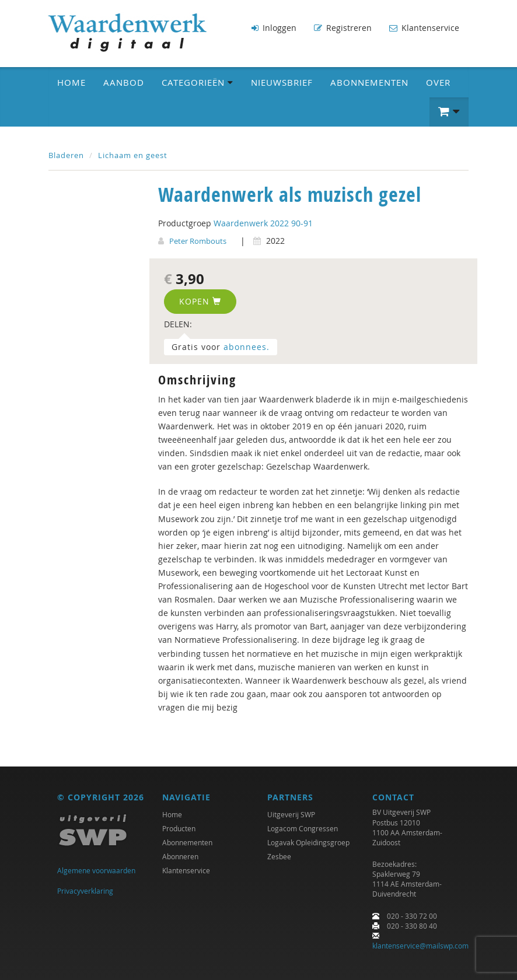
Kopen (200, 301)
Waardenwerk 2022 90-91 (263, 223)
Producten (179, 828)
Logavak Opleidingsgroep (308, 842)
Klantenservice (424, 28)
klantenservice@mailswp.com (420, 946)
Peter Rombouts (198, 241)
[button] (449, 112)
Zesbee (279, 856)
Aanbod (124, 82)
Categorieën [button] (198, 82)
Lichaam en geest (133, 155)
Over (438, 82)
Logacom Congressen (303, 828)
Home (71, 82)
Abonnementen (369, 82)
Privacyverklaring (85, 891)
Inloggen (274, 28)
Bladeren (66, 155)
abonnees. (247, 347)
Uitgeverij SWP (291, 814)
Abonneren (180, 856)
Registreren (343, 28)
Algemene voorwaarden (96, 870)
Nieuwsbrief (282, 82)
